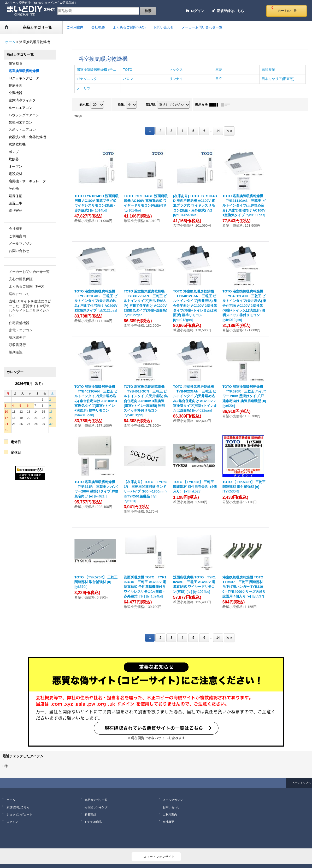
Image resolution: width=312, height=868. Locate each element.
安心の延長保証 (21, 279)
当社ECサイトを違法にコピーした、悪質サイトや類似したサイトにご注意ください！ (30, 308)
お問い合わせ (19, 251)
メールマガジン (21, 244)
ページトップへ (302, 783)
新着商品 (90, 814)
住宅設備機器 (19, 323)
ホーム (11, 800)
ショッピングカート (19, 814)
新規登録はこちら (231, 11)
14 (218, 131)
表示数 (85, 104)
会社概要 (16, 229)
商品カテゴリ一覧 (96, 800)
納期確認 (16, 352)
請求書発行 (17, 338)
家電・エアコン (21, 330)
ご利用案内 (17, 236)
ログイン (197, 11)
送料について (19, 294)
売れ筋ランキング (96, 807)
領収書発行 (17, 345)
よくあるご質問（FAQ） (28, 286)
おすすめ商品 (93, 822)
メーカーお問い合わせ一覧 (29, 272)
